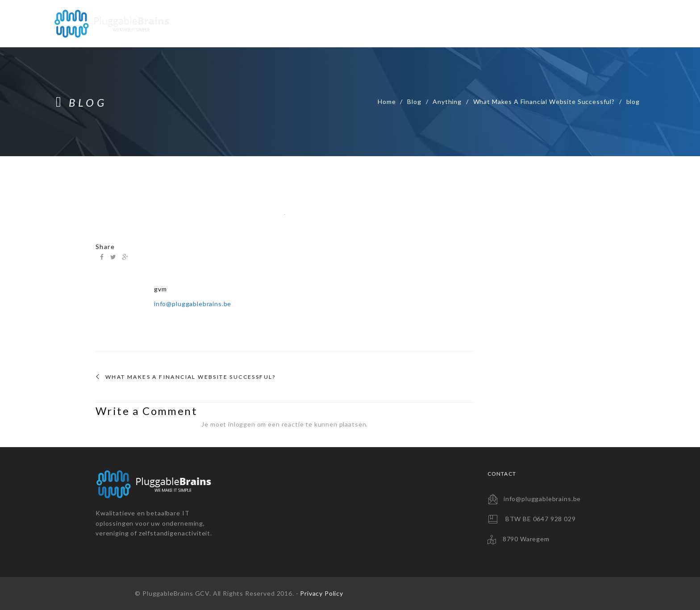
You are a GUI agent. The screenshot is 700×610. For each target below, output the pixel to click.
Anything (447, 102)
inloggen (242, 424)
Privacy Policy (322, 593)
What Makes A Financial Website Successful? (544, 102)
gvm (160, 289)
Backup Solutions (485, 23)
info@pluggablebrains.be (193, 304)
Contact (622, 23)
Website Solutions (397, 23)
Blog (414, 102)
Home (387, 102)
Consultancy (562, 23)
